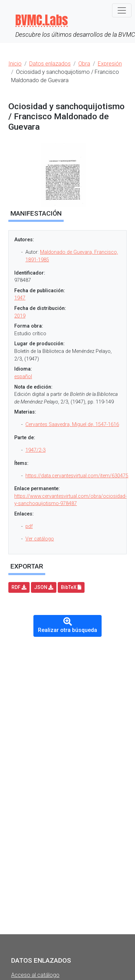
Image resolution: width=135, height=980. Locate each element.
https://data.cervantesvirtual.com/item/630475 (77, 476)
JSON (44, 587)
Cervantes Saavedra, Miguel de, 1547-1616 (72, 424)
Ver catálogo (40, 539)
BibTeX (71, 587)
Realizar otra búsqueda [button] (67, 625)
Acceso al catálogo (35, 975)
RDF (19, 587)
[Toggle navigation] (122, 10)
